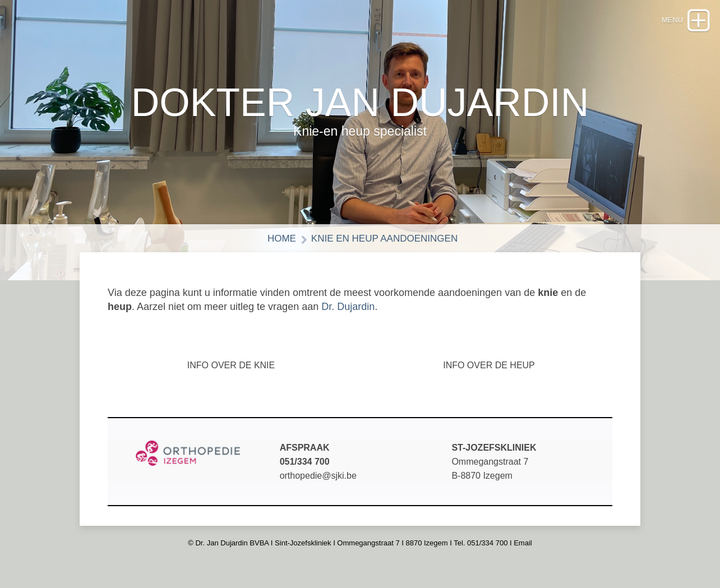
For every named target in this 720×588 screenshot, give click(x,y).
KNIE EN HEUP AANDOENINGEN (384, 239)
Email (523, 543)
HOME (282, 239)
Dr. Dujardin (348, 307)
